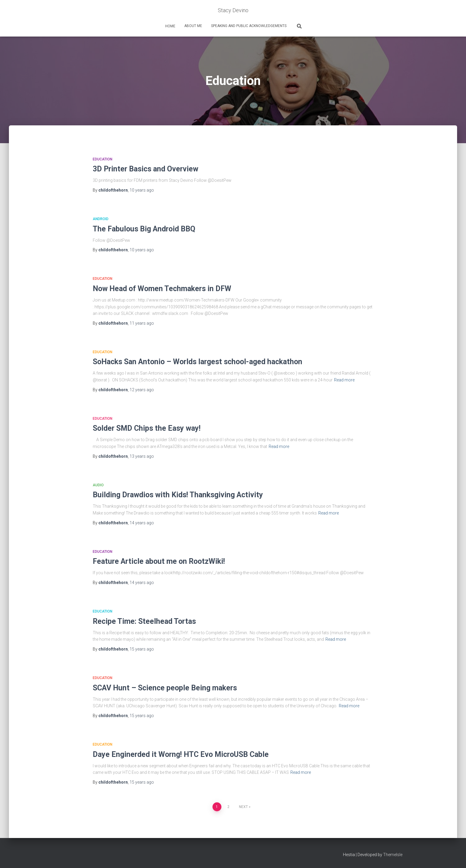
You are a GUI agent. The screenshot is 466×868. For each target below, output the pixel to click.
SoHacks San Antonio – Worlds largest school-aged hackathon (197, 362)
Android (101, 219)
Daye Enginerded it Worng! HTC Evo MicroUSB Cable (181, 754)
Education (103, 159)
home (170, 26)
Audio (98, 485)
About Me (193, 26)
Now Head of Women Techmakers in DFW (162, 289)
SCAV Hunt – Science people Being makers (165, 688)
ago (142, 190)
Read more (344, 380)
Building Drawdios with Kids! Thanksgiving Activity (178, 495)
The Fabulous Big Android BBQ (144, 229)
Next (243, 807)
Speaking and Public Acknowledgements (249, 26)
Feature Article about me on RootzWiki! (159, 561)
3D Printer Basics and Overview (145, 169)
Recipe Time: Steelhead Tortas (144, 621)
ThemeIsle (393, 855)
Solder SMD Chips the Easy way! (147, 428)
